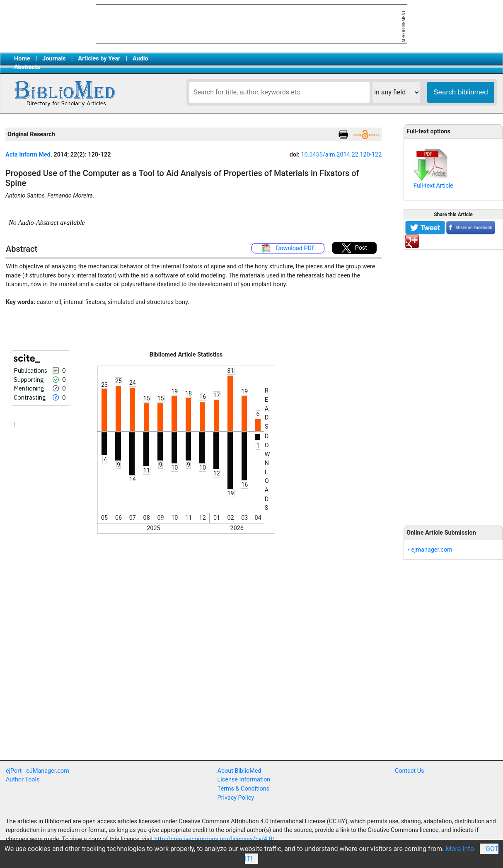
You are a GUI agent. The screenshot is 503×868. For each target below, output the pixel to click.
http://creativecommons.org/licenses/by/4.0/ (215, 839)
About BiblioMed (239, 771)
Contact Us (410, 771)
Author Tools (23, 780)
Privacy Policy (236, 798)
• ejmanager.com (430, 550)
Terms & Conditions (243, 789)
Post (354, 248)
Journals (54, 59)
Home (22, 59)
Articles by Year (99, 59)
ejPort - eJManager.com (37, 771)
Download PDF (288, 248)
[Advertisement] (453, 383)
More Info (460, 849)
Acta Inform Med (28, 155)
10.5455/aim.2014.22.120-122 (341, 155)
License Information (244, 780)
